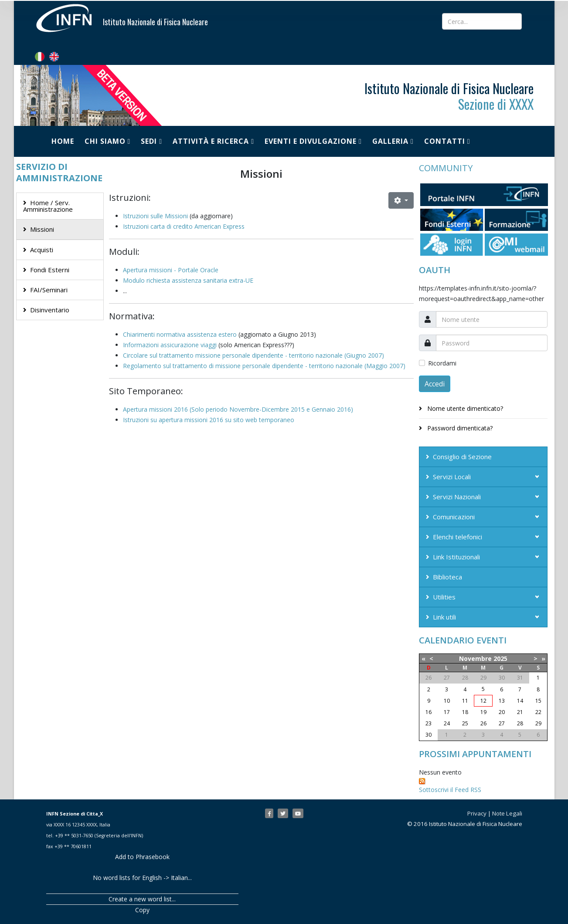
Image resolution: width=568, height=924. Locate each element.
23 (429, 723)
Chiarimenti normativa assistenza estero (180, 334)
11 (465, 701)
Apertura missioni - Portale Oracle (171, 270)
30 (429, 735)
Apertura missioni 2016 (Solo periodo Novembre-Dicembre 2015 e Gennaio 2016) (238, 409)
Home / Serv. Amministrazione (48, 206)
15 (538, 701)
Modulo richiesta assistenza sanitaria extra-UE (188, 280)
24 (447, 723)
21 (520, 712)
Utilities (444, 597)
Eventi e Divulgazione (311, 141)
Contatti (445, 141)
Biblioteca (447, 577)
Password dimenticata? (459, 428)
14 (520, 701)
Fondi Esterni (50, 270)
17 (447, 712)
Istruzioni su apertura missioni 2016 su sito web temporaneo (209, 420)
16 (429, 712)
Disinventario (50, 310)
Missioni (42, 229)
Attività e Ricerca (211, 141)
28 (520, 723)
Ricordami (442, 363)
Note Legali (507, 813)
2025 (500, 658)
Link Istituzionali (456, 557)
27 (502, 723)
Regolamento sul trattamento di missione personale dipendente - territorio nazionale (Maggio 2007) (264, 366)
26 (483, 723)
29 (538, 723)
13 (502, 701)
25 (465, 723)
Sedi (149, 141)
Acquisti (42, 250)
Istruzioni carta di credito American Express (184, 226)
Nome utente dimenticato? (464, 408)
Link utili (444, 617)
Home (63, 141)
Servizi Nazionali (457, 497)
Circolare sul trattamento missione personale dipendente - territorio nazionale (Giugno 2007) (253, 355)
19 (483, 712)
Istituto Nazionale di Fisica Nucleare (155, 22)
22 (538, 712)
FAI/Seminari (49, 290)
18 (465, 712)
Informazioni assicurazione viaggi (170, 345)
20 (502, 712)
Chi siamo (105, 141)
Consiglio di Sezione (462, 457)
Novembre (475, 658)
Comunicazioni (454, 517)
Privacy (477, 813)
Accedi (435, 384)
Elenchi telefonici (457, 537)
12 (483, 701)
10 (447, 701)
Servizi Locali (452, 477)
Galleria (390, 141)
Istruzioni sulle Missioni (155, 216)
